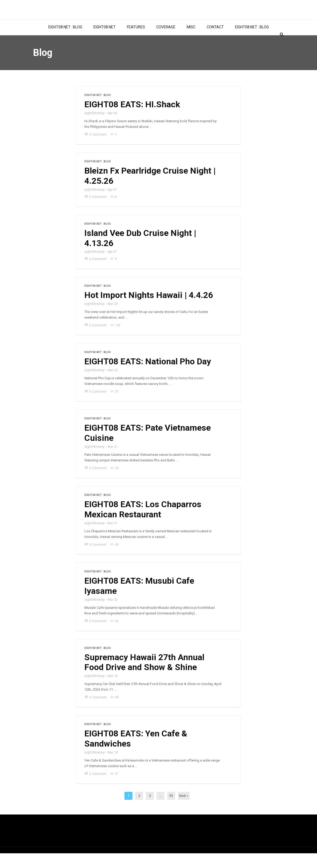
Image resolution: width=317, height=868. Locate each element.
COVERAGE (166, 41)
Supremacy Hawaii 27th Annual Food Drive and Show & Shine (144, 677)
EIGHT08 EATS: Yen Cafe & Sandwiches (136, 754)
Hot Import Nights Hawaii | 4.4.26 (149, 310)
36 (114, 636)
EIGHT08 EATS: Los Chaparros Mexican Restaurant (143, 524)
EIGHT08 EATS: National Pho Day (148, 376)
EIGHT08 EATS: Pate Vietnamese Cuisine (148, 448)
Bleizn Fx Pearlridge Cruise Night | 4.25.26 (150, 190)
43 (114, 559)
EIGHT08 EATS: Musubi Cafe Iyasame (139, 601)
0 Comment (95, 149)
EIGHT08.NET (105, 41)
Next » (184, 810)
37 (114, 406)
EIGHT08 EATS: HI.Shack (132, 119)
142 (115, 340)
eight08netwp (94, 127)
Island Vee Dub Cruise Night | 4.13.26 (140, 253)
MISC (191, 41)
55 (171, 810)
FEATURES (136, 41)
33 (114, 483)
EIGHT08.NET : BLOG (65, 41)
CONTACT (215, 41)
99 (114, 712)
